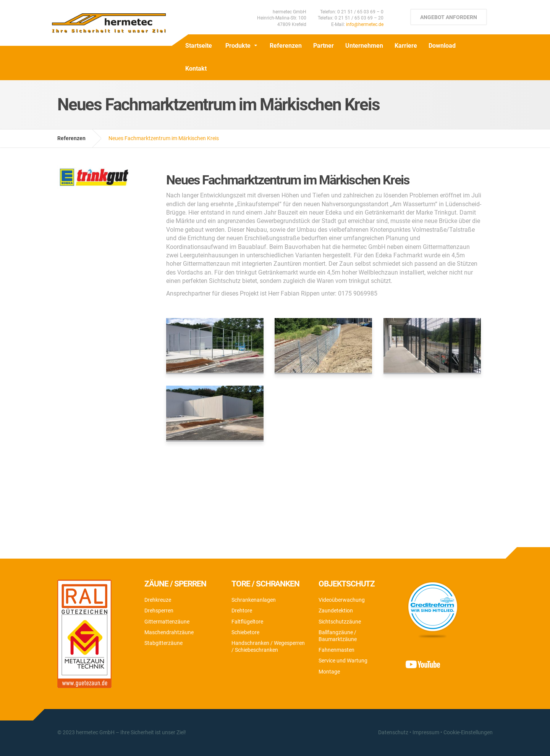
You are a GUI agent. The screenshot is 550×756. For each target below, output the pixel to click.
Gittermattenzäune (167, 622)
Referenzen (286, 46)
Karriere (406, 46)
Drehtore (242, 611)
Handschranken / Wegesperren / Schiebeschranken (268, 646)
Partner (324, 46)
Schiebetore (245, 632)
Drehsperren (159, 611)
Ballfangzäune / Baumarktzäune (338, 636)
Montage (329, 672)
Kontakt (196, 69)
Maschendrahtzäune (169, 632)
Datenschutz (393, 732)
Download (442, 46)
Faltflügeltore (247, 622)
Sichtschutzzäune (340, 622)
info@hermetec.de (365, 24)
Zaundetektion (336, 611)
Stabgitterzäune (163, 643)
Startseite (199, 46)
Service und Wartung (343, 661)
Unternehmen (364, 46)
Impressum (426, 732)
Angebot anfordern (449, 17)
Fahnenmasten (336, 650)
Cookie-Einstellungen (468, 732)
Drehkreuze (158, 600)
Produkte (238, 46)
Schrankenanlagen (254, 600)
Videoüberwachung (342, 600)
